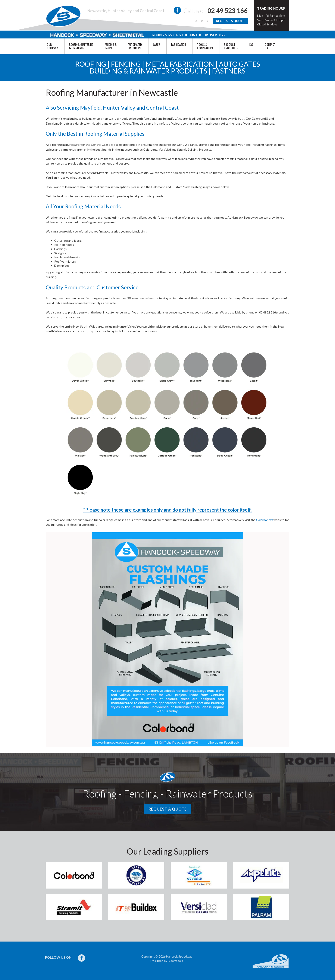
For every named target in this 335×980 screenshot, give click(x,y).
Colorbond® (264, 520)
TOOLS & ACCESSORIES (205, 46)
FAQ (251, 44)
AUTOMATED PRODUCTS (135, 46)
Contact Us (270, 46)
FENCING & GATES (111, 46)
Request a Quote (230, 21)
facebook (177, 10)
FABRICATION (179, 44)
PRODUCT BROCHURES (231, 46)
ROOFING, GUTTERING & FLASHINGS (81, 46)
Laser (156, 44)
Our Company (52, 46)
